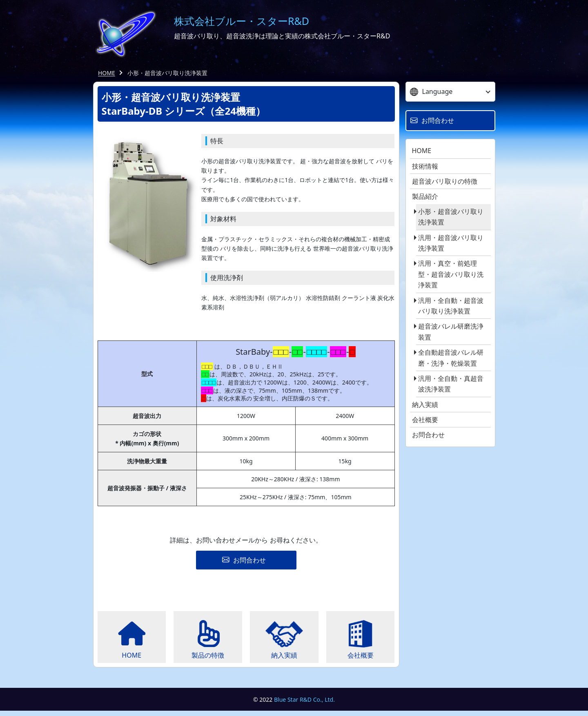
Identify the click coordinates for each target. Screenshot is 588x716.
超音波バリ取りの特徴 (445, 181)
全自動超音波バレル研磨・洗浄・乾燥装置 (451, 358)
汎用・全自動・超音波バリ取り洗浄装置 (451, 306)
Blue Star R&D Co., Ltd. (304, 704)
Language (431, 91)
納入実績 (425, 405)
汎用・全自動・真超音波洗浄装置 (451, 384)
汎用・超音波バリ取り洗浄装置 (451, 243)
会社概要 (425, 420)
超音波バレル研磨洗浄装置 (451, 331)
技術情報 (425, 166)
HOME (107, 73)
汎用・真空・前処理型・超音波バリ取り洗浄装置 (451, 274)
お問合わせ (428, 435)
